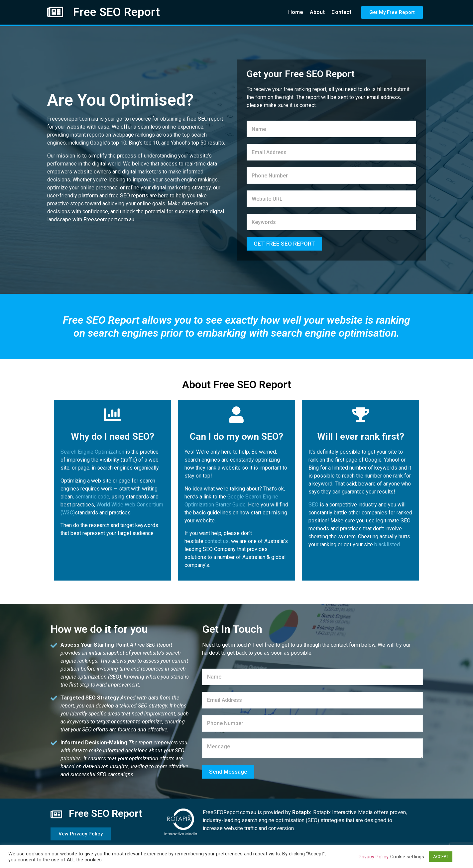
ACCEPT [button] (441, 857)
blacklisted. (388, 544)
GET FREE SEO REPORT (284, 244)
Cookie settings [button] (407, 857)
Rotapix (301, 812)
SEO (313, 505)
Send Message (228, 772)
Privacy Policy (374, 857)
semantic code (92, 497)
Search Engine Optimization (92, 452)
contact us (217, 541)
